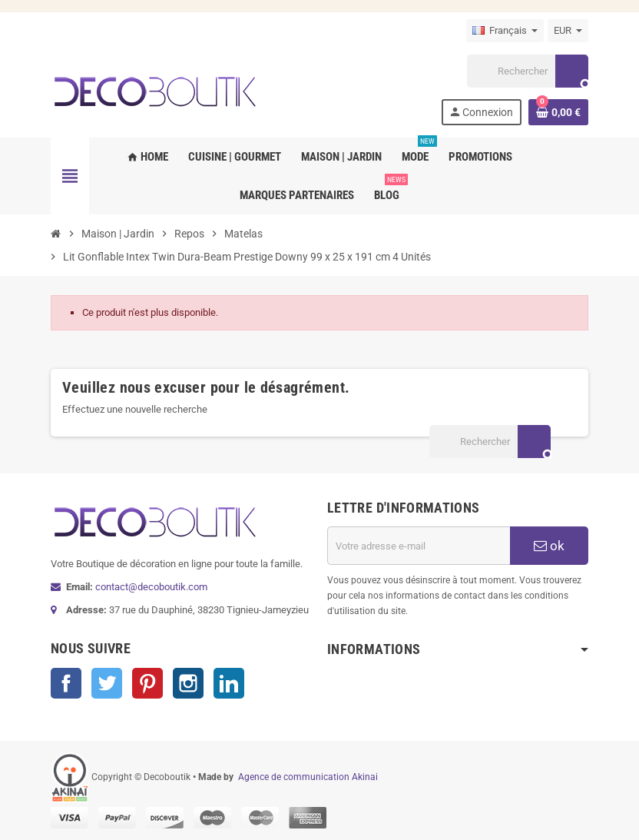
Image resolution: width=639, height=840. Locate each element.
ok (549, 546)
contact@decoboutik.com (151, 587)
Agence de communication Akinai (308, 777)
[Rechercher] (528, 71)
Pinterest (147, 683)
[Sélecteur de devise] (568, 31)
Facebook (66, 683)
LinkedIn (229, 683)
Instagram (188, 683)
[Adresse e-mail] (419, 546)
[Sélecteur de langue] (505, 31)
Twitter (107, 683)
